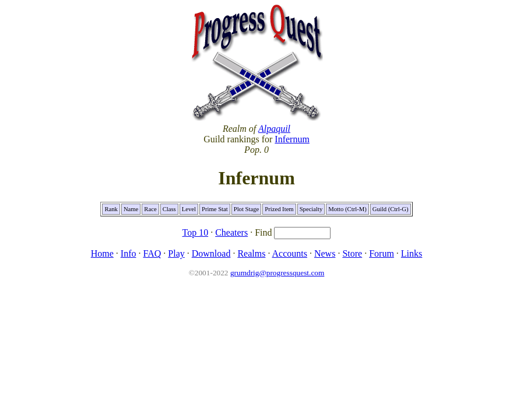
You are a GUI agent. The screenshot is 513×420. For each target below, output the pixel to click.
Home (102, 253)
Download (211, 253)
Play (176, 253)
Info (129, 253)
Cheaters (231, 232)
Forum (382, 253)
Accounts (290, 253)
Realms (251, 253)
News (325, 253)
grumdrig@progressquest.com (277, 273)
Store (352, 253)
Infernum (292, 139)
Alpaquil (274, 129)
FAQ (152, 253)
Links (412, 253)
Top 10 (196, 232)
